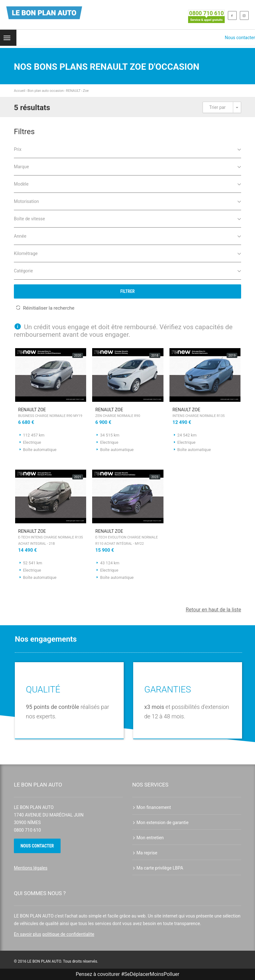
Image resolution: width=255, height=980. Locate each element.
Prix (127, 149)
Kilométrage (127, 253)
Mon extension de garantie (160, 823)
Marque (127, 166)
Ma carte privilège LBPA (158, 868)
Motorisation (127, 201)
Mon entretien (148, 838)
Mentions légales (31, 868)
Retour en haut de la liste (213, 610)
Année (127, 236)
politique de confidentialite (68, 934)
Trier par (217, 107)
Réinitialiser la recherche (45, 308)
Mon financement (152, 807)
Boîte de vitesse (127, 218)
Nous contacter (240, 38)
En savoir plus (27, 934)
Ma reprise (145, 853)
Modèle (127, 184)
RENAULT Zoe (51, 413)
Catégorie (127, 270)
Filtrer (127, 291)
